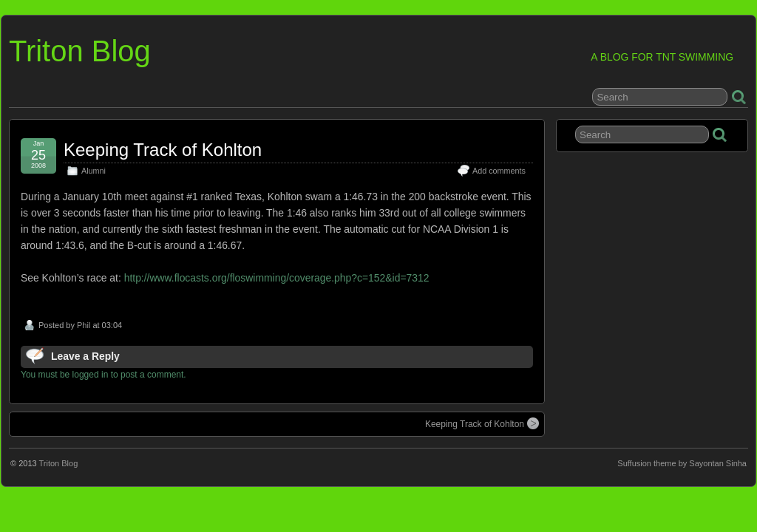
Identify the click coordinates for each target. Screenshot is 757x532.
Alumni (94, 171)
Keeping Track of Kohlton (163, 150)
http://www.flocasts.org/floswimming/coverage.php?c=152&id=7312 (277, 278)
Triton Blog (80, 51)
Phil (84, 325)
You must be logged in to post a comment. (103, 375)
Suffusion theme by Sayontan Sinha (682, 463)
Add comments (499, 171)
